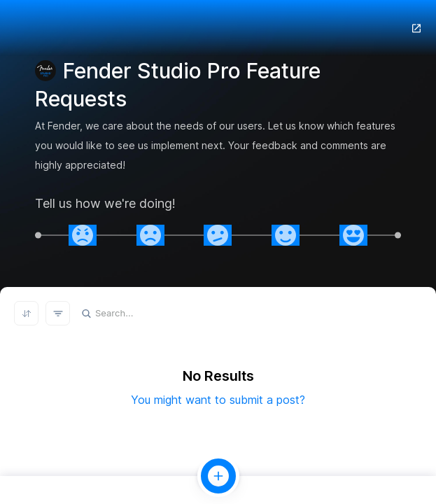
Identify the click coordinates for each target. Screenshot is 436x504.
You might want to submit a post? (218, 400)
